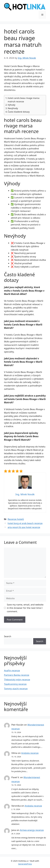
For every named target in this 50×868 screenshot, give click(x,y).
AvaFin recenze (12, 670)
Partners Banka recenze (17, 675)
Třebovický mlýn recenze (17, 680)
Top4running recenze (15, 684)
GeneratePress (25, 864)
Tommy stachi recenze (16, 689)
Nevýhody (13, 108)
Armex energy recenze (32, 830)
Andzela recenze (30, 753)
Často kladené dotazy (19, 112)
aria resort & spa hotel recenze (24, 527)
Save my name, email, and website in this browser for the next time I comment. (25, 608)
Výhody (12, 105)
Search (8, 636)
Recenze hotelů (16, 519)
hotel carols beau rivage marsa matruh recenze (24, 100)
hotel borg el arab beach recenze (25, 523)
